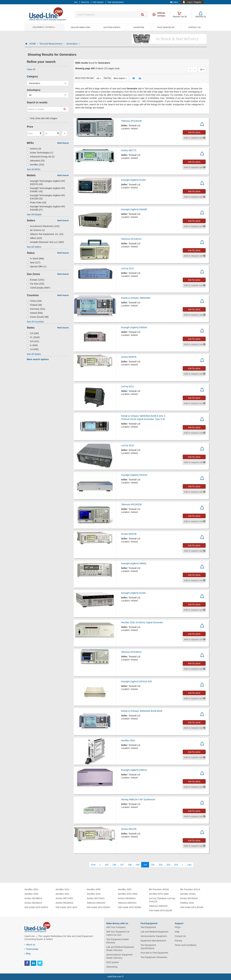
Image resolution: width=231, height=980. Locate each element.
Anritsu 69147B (129, 829)
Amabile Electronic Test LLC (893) (45, 242)
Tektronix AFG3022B (131, 504)
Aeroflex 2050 (94, 889)
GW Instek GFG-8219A (161, 910)
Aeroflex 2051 (125, 889)
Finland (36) (34, 305)
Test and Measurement (52, 44)
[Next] (183, 865)
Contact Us (194, 27)
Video (174, 2)
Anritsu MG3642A (64, 903)
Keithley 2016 (187, 903)
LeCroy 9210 (127, 445)
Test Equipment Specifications (148, 947)
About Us (30, 945)
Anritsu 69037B (129, 534)
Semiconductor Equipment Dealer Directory (119, 956)
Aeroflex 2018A (188, 894)
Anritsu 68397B (129, 357)
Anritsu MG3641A (33, 903)
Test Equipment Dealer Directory (118, 941)
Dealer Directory (81, 27)
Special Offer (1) (37, 266)
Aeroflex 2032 (94, 894)
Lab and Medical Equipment (154, 932)
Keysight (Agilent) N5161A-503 (136, 681)
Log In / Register (194, 2)
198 (130, 865)
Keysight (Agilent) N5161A (134, 475)
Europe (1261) (36, 280)
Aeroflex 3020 (128, 740)
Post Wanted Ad (166, 27)
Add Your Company (116, 927)
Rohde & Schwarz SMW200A (136, 298)
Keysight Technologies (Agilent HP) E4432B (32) (46, 197)
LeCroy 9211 (127, 386)
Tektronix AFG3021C (131, 239)
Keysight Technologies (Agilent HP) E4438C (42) (46, 190)
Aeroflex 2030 (31, 894)
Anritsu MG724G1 (96, 898)
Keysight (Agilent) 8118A (133, 180)
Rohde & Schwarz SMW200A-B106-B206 (142, 711)
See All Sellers (34, 247)
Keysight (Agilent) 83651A (134, 770)
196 (114, 865)
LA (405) (33, 349)
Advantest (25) (36, 161)
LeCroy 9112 (127, 268)
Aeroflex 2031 (62, 894)
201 (153, 865)
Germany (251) (36, 309)
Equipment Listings (44, 27)
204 (176, 865)
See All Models (34, 214)
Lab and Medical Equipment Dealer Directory (120, 949)
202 (161, 865)
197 (122, 865)
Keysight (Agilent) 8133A (133, 593)
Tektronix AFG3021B (131, 121)
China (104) (34, 301)
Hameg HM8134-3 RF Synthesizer (138, 799)
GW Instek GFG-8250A (129, 907)
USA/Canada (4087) (38, 288)
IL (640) (32, 345)
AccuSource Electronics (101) (43, 226)
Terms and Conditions (186, 945)
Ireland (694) (35, 313)
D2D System (113, 962)
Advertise (139, 27)
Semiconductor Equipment (154, 936)
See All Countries (35, 322)
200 (145, 865)
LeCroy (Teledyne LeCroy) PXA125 (162, 900)
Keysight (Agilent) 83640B (134, 209)
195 (106, 865)
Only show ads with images (42, 118)
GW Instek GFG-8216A (192, 907)
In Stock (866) (35, 259)
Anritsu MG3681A (33, 898)
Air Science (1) (36, 230)
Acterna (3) (34, 149)
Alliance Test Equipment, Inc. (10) (45, 234)
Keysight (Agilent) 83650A (134, 327)
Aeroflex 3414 (62, 889)
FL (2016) (33, 337)
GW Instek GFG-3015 (66, 907)
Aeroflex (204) (35, 165)
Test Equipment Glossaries (154, 957)
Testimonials (31, 949)
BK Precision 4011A (190, 889)
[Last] (189, 865)
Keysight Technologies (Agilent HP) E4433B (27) (46, 208)
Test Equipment (148, 927)
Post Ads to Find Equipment (154, 953)
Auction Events (112, 27)
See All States (34, 354)
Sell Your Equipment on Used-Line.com (118, 933)
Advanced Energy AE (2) (41, 157)
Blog (27, 954)
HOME (34, 44)
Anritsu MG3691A (127, 898)
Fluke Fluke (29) (37, 203)
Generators (73, 44)
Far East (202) (36, 284)
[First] (93, 865)
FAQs (178, 927)
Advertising (112, 967)
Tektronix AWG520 (158, 906)
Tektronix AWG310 (96, 903)
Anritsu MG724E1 (64, 898)
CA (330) (33, 333)
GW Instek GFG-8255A (98, 907)
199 (137, 865)
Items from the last (84, 78)
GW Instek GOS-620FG (36, 907)
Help (177, 932)
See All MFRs (34, 169)
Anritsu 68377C (129, 150)
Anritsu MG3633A (189, 898)
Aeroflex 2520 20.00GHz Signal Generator (142, 622)
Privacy (178, 941)
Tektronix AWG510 (127, 903)
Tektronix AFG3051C (131, 652)
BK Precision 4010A (159, 889)
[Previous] (100, 865)
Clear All (31, 69)
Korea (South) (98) (38, 317)
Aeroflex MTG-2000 (128, 894)
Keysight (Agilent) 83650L (134, 563)
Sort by (107, 78)
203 (168, 865)
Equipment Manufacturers (153, 941)
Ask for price (194, 132)
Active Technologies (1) (40, 153)
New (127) (34, 263)
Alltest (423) (34, 238)
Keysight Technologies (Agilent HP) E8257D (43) (46, 183)
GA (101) (33, 341)
